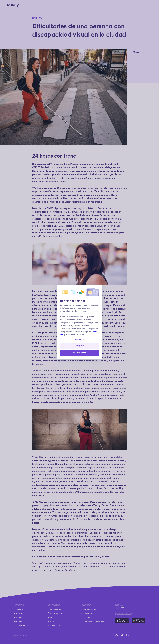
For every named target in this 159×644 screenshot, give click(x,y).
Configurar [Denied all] (79, 346)
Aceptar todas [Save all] (80, 353)
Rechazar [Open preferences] (79, 339)
